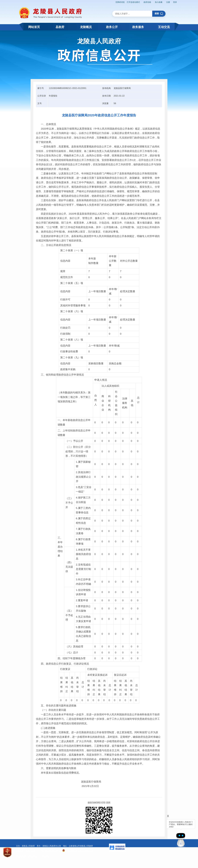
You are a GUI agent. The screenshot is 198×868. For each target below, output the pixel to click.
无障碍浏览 (120, 2)
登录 (175, 2)
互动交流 (164, 27)
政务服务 (138, 27)
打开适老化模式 (133, 2)
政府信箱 (147, 2)
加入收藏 (159, 2)
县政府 (60, 27)
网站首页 (34, 27)
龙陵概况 (86, 27)
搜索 (159, 14)
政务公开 (112, 27)
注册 (168, 2)
